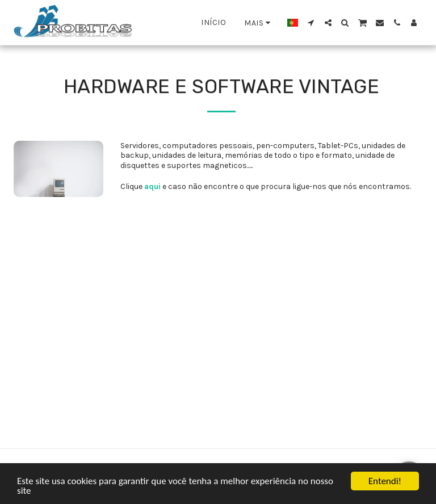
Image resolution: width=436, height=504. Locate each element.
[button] (311, 23)
